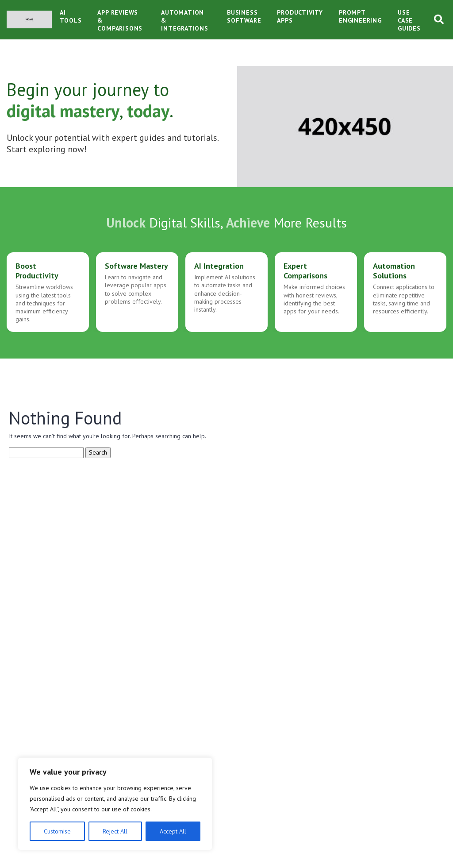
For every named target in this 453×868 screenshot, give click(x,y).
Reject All (115, 831)
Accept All (173, 831)
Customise (57, 831)
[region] (115, 804)
